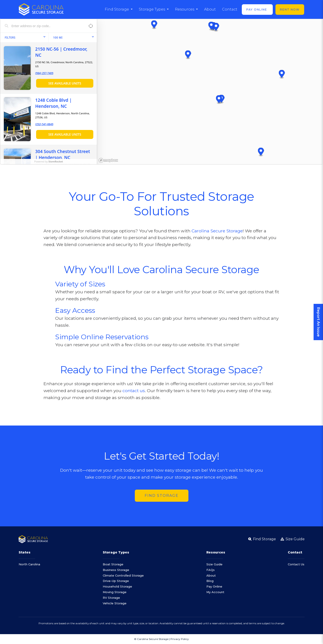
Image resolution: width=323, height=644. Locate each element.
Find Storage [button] (117, 9)
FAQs (211, 570)
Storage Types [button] (152, 9)
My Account (215, 592)
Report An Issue (318, 322)
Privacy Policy (180, 639)
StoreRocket (56, 161)
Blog (210, 581)
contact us (134, 391)
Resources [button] (185, 9)
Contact (230, 9)
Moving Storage (115, 592)
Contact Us (296, 564)
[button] (188, 55)
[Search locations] (45, 26)
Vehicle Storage (115, 603)
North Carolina (29, 564)
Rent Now (290, 10)
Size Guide (214, 564)
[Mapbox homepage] (108, 160)
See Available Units (65, 83)
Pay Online (257, 10)
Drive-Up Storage (116, 581)
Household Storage (117, 586)
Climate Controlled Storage (123, 575)
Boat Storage (113, 564)
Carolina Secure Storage (217, 231)
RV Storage (111, 598)
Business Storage (116, 570)
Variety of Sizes (80, 284)
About (210, 9)
